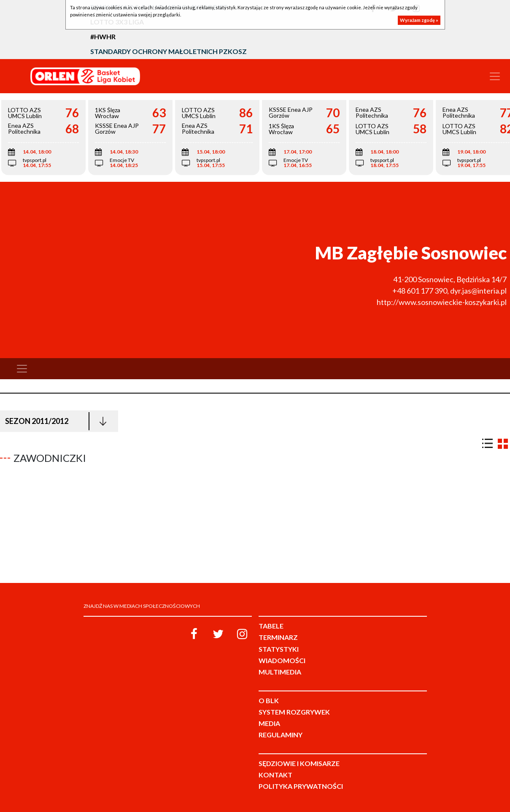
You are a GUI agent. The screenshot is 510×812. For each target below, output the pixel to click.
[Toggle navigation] (495, 76)
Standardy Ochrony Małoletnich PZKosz (169, 51)
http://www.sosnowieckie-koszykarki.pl (442, 302)
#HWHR (103, 36)
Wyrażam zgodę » (419, 20)
